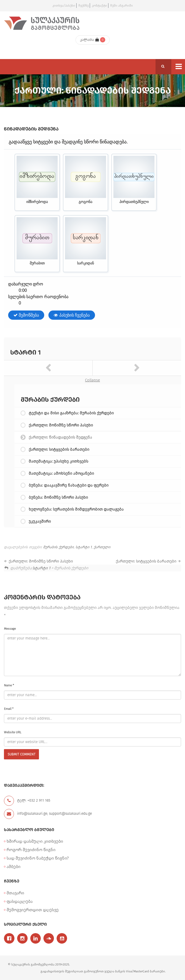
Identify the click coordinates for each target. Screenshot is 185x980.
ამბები (14, 867)
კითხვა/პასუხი (64, 6)
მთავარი (15, 893)
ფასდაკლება (20, 901)
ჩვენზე (84, 6)
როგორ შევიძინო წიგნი (31, 850)
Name (9, 685)
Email (9, 709)
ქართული (102, 547)
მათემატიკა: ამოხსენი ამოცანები (61, 473)
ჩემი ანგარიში (122, 6)
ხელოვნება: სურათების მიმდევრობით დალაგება (76, 509)
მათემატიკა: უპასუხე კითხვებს (58, 461)
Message (10, 629)
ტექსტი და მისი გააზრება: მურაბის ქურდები (71, 413)
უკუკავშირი (40, 521)
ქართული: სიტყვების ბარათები (59, 449)
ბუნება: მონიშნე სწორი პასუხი (58, 497)
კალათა (89, 40)
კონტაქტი (99, 6)
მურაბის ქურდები (58, 547)
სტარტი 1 (26, 352)
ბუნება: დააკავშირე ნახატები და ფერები (69, 485)
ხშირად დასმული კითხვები (35, 841)
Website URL (13, 732)
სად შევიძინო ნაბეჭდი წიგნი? (38, 858)
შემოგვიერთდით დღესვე (33, 910)
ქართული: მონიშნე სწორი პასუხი (61, 425)
